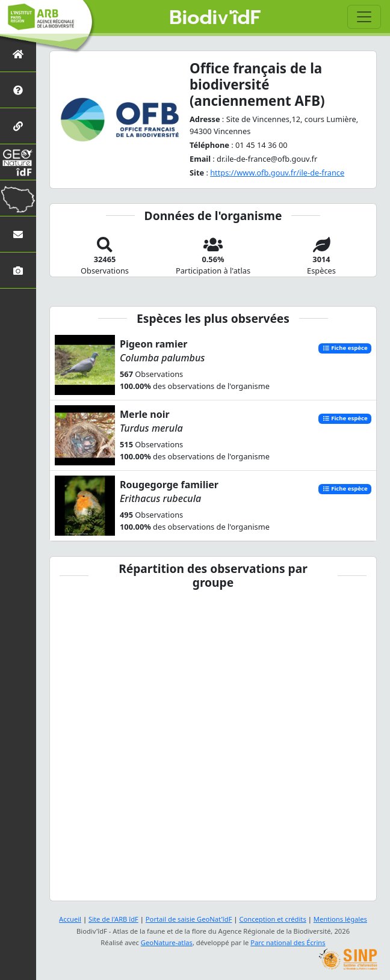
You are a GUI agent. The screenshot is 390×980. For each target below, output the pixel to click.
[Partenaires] (18, 126)
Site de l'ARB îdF (113, 919)
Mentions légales (340, 919)
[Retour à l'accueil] (18, 54)
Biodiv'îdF (215, 18)
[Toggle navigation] (364, 17)
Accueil (70, 919)
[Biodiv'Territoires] (18, 198)
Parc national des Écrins (288, 942)
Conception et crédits (272, 919)
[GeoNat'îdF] (18, 162)
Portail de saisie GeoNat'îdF (189, 919)
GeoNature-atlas (167, 942)
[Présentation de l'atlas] (18, 90)
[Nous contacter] (18, 234)
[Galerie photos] (18, 270)
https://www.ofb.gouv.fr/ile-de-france (277, 173)
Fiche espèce (345, 348)
